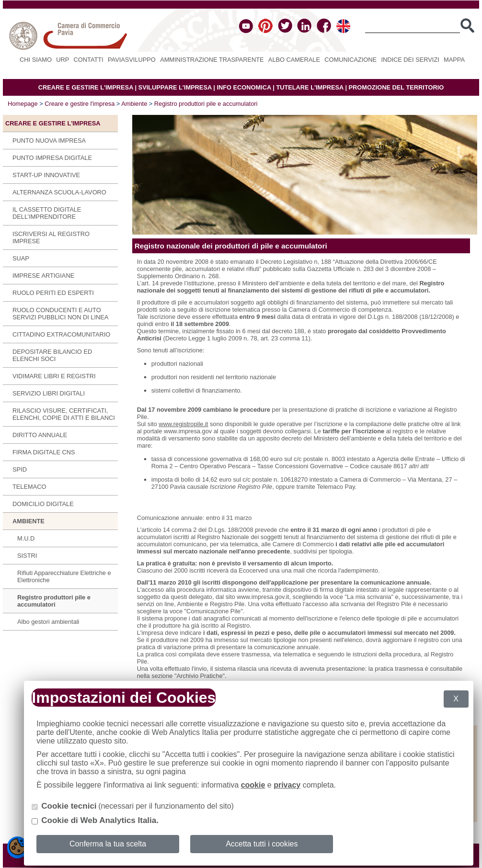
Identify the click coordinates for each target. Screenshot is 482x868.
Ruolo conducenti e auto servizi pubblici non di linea (60, 314)
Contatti (89, 60)
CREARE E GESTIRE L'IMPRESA (86, 87)
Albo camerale (294, 60)
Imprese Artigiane (43, 276)
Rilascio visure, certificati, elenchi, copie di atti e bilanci (64, 414)
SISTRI (27, 556)
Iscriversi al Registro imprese (51, 237)
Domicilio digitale (43, 504)
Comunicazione (350, 60)
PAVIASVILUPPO (132, 60)
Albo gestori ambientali (48, 622)
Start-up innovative (46, 175)
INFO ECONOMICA (244, 87)
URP (63, 60)
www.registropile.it (183, 424)
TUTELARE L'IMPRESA (310, 87)
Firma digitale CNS (44, 452)
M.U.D (26, 538)
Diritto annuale (40, 435)
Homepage (23, 104)
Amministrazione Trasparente (212, 60)
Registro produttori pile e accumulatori (206, 104)
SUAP (21, 258)
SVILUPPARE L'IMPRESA (175, 87)
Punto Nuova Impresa (49, 141)
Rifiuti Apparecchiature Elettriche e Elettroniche (64, 576)
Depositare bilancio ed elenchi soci (52, 355)
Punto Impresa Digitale (52, 158)
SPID (20, 469)
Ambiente (134, 104)
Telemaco (29, 487)
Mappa (454, 60)
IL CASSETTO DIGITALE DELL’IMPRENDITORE (47, 213)
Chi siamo (36, 60)
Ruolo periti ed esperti (53, 293)
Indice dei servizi (410, 60)
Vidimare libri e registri (54, 376)
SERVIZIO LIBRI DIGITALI (49, 393)
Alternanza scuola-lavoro (59, 192)
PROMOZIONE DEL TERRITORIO (396, 87)
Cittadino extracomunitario (61, 334)
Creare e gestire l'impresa (80, 104)
